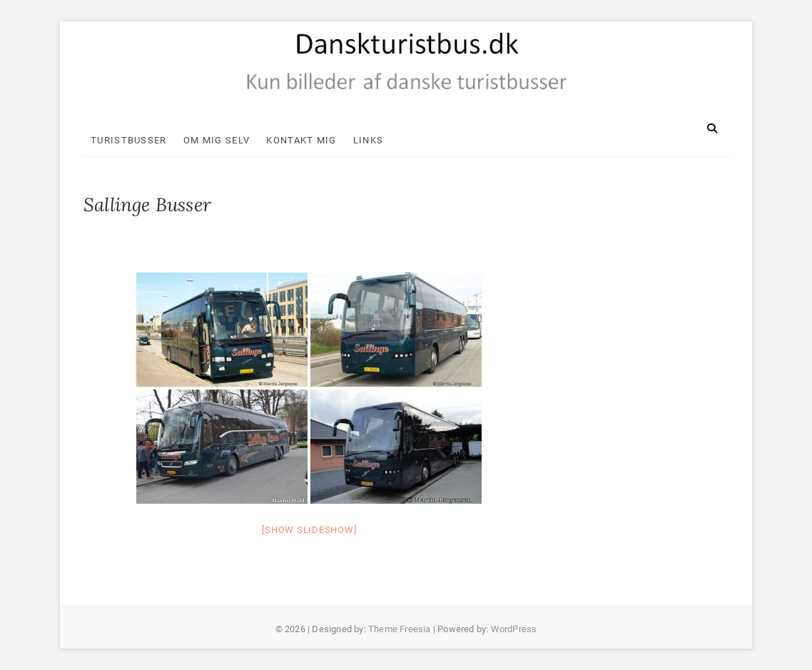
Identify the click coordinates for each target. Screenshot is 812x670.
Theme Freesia (400, 629)
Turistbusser (129, 140)
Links (369, 140)
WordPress (514, 629)
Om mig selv (217, 140)
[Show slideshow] (309, 530)
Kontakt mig (301, 140)
